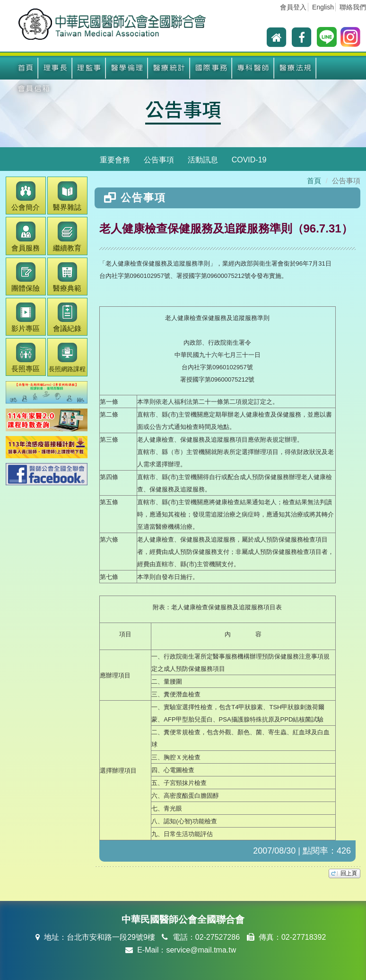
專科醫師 (253, 68)
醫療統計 (169, 68)
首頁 (26, 68)
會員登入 (293, 7)
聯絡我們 (353, 7)
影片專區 (26, 317)
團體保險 (26, 277)
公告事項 (183, 109)
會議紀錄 (67, 317)
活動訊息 (203, 160)
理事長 (56, 68)
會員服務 (26, 236)
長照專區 (26, 358)
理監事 (89, 68)
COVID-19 (249, 160)
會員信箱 (34, 89)
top (344, 873)
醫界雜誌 (67, 196)
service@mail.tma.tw (201, 950)
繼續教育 (67, 236)
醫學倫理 (127, 68)
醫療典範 (67, 277)
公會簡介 (26, 196)
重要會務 (115, 160)
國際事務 (211, 68)
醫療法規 (296, 68)
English (323, 7)
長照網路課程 (67, 358)
